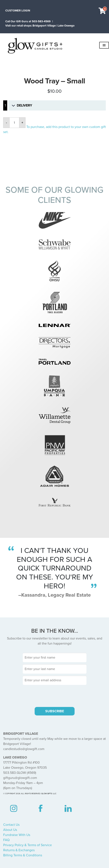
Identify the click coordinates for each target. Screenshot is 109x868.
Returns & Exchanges (19, 850)
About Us (10, 830)
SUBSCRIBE (55, 711)
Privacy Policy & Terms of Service (28, 845)
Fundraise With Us (17, 835)
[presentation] (55, 695)
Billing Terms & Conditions (23, 855)
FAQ (6, 840)
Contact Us (11, 825)
